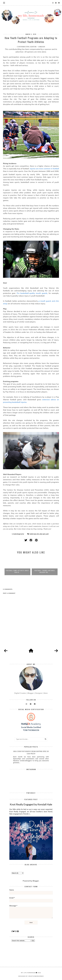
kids (38, 534)
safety (41, 534)
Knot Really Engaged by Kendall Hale (31, 804)
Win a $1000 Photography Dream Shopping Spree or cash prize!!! (31, 752)
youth (47, 534)
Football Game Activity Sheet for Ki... (45, 571)
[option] (17, 566)
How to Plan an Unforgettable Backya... (17, 571)
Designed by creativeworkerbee (31, 976)
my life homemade (28, 973)
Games (35, 534)
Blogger (36, 881)
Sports (44, 534)
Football (31, 534)
